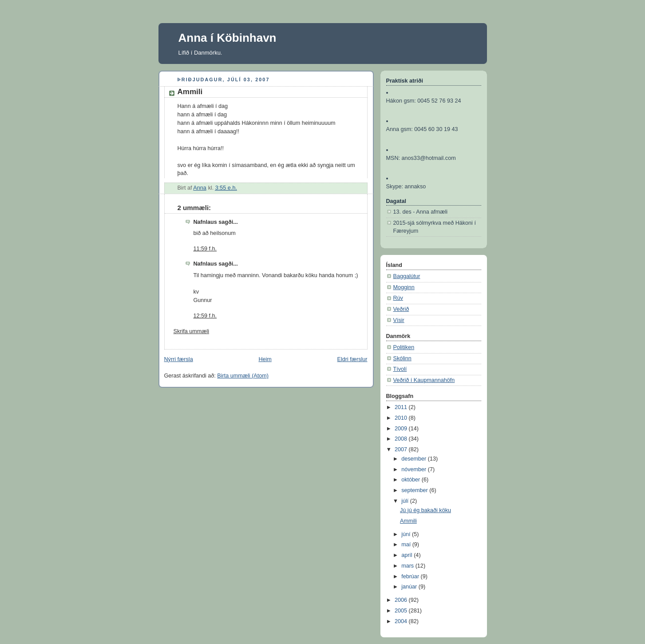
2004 (402, 621)
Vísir (399, 320)
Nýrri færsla (179, 359)
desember (415, 459)
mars (408, 566)
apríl (408, 555)
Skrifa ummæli (192, 331)
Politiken (404, 347)
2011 (402, 407)
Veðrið (401, 309)
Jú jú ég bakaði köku (425, 510)
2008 (402, 439)
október (412, 480)
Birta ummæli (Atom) (243, 376)
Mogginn (404, 287)
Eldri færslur (352, 359)
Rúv (398, 298)
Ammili (408, 521)
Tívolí (400, 369)
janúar (410, 587)
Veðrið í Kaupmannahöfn (424, 380)
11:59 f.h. (205, 249)
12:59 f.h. (205, 316)
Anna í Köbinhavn (228, 38)
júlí (406, 501)
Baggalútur (407, 276)
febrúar (411, 576)
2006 (402, 600)
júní (407, 534)
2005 (402, 611)
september (415, 490)
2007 (402, 449)
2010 (402, 418)
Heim (265, 359)
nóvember (415, 469)
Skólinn (402, 358)
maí (407, 545)
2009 (402, 429)
